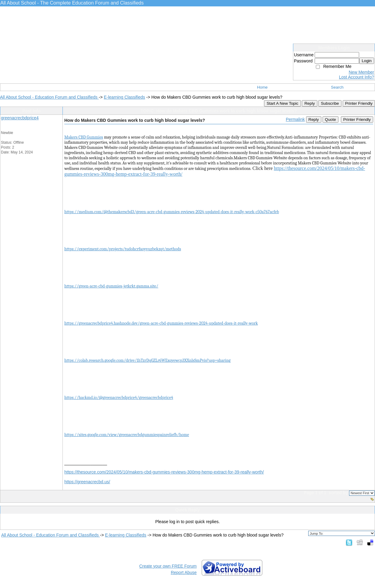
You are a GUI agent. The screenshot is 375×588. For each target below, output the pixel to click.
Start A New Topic (282, 103)
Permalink (295, 119)
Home (262, 87)
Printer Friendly (359, 103)
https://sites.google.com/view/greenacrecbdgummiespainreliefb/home (127, 435)
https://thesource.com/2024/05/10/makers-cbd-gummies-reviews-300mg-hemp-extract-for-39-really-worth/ (164, 472)
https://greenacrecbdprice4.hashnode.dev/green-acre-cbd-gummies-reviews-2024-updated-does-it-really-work (161, 323)
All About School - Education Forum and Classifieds (49, 97)
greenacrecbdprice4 (20, 118)
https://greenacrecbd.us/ (87, 482)
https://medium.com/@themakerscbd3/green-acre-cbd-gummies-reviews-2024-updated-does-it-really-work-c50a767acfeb (172, 212)
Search (337, 87)
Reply (309, 103)
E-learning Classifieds (124, 97)
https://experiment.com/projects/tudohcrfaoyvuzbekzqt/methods (123, 249)
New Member (361, 72)
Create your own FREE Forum (168, 566)
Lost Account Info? (357, 77)
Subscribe (330, 103)
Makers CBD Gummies (84, 137)
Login (367, 61)
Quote (330, 120)
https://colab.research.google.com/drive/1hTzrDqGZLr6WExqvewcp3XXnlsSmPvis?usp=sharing (147, 360)
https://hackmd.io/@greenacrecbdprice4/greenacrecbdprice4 (119, 398)
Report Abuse (184, 572)
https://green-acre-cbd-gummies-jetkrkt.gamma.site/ (111, 286)
